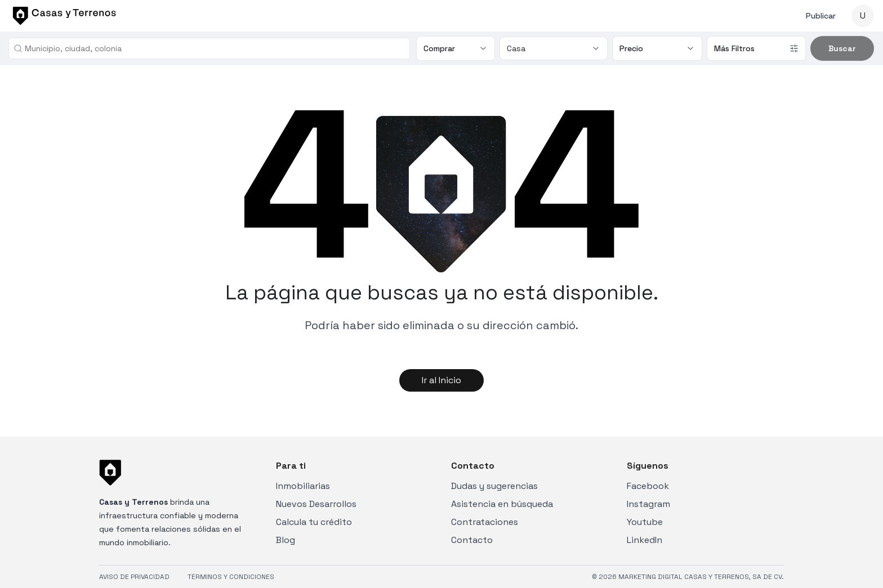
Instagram (648, 504)
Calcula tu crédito (314, 522)
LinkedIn (645, 540)
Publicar (821, 16)
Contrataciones (485, 522)
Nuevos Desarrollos (316, 504)
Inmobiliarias (303, 486)
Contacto (472, 540)
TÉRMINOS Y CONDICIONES (231, 577)
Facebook (648, 486)
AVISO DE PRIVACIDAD (134, 577)
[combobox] (214, 48)
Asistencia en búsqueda (502, 504)
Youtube (645, 522)
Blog (286, 540)
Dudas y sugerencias (494, 486)
